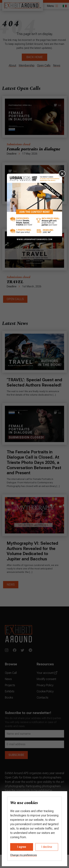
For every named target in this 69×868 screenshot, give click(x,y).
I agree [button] (22, 847)
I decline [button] (47, 847)
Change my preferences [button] (24, 855)
